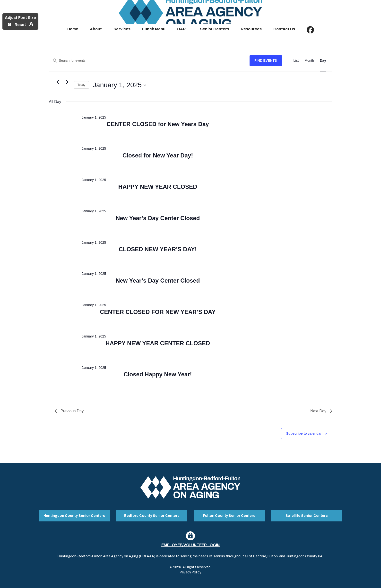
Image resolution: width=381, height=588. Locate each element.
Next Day (321, 411)
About (96, 29)
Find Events (266, 61)
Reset (20, 25)
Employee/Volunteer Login (190, 544)
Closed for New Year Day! (158, 155)
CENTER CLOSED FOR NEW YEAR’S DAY (158, 312)
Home (73, 29)
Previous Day (69, 411)
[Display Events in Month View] (309, 61)
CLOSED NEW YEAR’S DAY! (158, 249)
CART (183, 29)
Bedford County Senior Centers (152, 515)
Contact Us (284, 29)
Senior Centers (215, 29)
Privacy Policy (190, 572)
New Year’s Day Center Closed (158, 218)
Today (81, 85)
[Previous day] (58, 82)
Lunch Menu (154, 29)
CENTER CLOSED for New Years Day (158, 124)
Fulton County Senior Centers (229, 515)
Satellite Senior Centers (307, 515)
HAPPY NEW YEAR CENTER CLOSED (158, 343)
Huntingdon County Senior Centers (74, 515)
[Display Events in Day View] (323, 61)
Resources (251, 29)
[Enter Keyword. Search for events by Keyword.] (149, 61)
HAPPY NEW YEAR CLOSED (158, 187)
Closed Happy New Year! (158, 374)
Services (122, 29)
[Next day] (67, 82)
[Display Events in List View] (296, 61)
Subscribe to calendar (304, 433)
